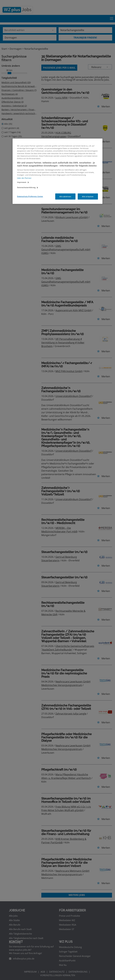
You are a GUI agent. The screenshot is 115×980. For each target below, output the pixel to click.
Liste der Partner (24, 178)
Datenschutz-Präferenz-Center (30, 196)
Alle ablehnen (65, 196)
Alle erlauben (88, 196)
